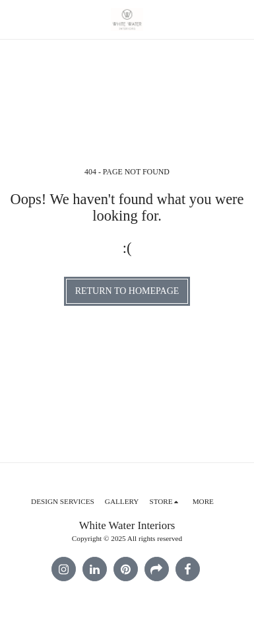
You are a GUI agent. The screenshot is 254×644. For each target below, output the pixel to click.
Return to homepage (127, 291)
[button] (15, 19)
